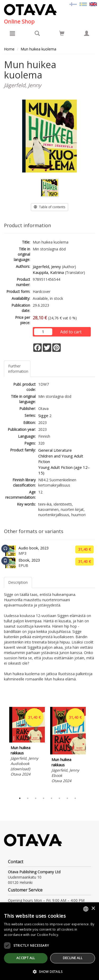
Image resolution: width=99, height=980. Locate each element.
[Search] (37, 33)
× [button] (93, 909)
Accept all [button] (26, 958)
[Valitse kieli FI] (73, 4)
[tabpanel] (27, 743)
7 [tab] (67, 798)
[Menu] (12, 33)
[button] (49, 971)
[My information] (87, 33)
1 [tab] (20, 798)
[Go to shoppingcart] (62, 33)
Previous (3, 749)
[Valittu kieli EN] (93, 4)
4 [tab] (44, 798)
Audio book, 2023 (34, 548)
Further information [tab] (18, 369)
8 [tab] (75, 798)
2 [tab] (28, 798)
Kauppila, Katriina (48, 272)
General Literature (55, 450)
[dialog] (49, 941)
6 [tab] (59, 798)
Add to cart (71, 332)
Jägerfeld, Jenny (47, 267)
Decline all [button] (73, 958)
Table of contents (49, 207)
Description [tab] (18, 582)
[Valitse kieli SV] (83, 4)
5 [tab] (51, 798)
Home (9, 49)
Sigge (43, 416)
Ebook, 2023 (29, 560)
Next (92, 749)
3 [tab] (36, 798)
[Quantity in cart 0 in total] (62, 34)
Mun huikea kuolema (38, 49)
